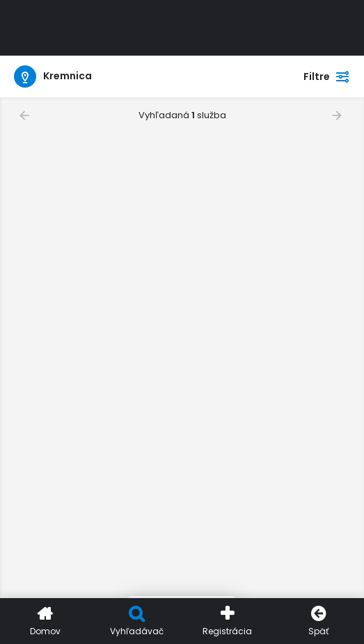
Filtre (327, 77)
